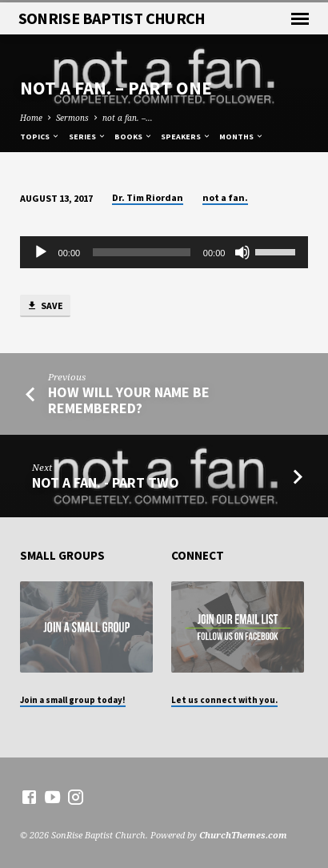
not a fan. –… (128, 118)
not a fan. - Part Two (106, 482)
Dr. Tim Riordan (148, 197)
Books (134, 137)
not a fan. (225, 197)
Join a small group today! (73, 700)
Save (45, 306)
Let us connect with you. (224, 700)
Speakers (186, 137)
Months (242, 137)
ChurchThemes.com (243, 835)
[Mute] (242, 252)
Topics (40, 137)
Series (88, 137)
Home (31, 118)
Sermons (72, 118)
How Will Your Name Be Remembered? (129, 400)
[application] (164, 252)
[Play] (41, 252)
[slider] (142, 252)
